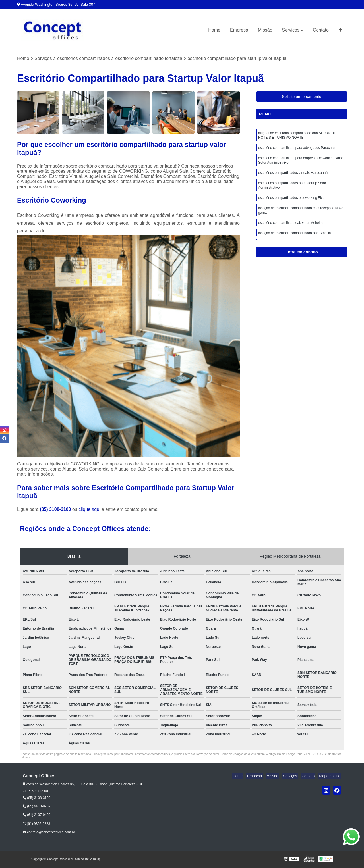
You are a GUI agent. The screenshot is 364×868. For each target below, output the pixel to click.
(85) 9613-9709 (37, 807)
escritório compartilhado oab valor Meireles (291, 230)
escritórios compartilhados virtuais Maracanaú (293, 176)
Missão (265, 30)
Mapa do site (330, 776)
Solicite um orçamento (302, 97)
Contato (321, 30)
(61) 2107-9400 (37, 815)
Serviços (291, 30)
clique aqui (89, 510)
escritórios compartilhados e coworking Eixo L (293, 203)
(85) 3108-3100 (56, 510)
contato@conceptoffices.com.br (49, 833)
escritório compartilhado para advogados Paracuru (296, 150)
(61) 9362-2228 (36, 824)
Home (214, 30)
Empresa (239, 30)
